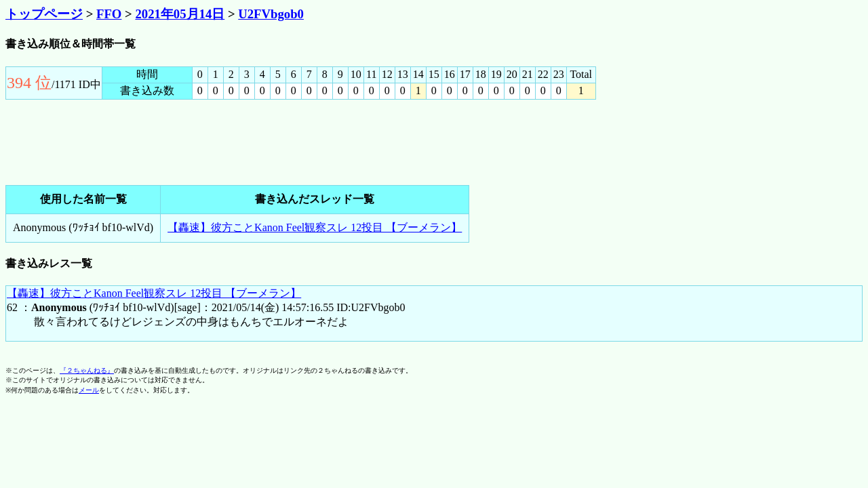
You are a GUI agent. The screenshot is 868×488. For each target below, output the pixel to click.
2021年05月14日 (180, 14)
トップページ (44, 14)
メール (89, 390)
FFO (109, 14)
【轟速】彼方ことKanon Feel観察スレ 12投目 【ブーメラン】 (315, 227)
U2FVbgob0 (271, 14)
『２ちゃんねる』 (87, 370)
